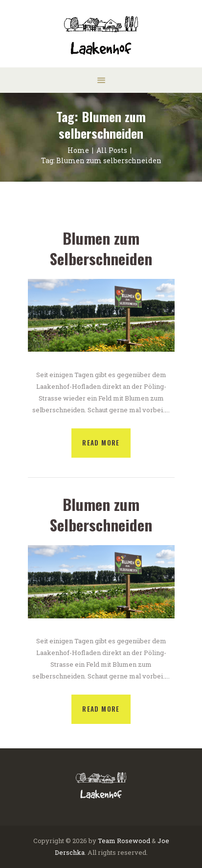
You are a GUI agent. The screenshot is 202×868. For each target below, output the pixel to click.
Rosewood (134, 841)
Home (78, 150)
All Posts (112, 150)
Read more (101, 443)
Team (107, 841)
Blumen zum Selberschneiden (101, 248)
